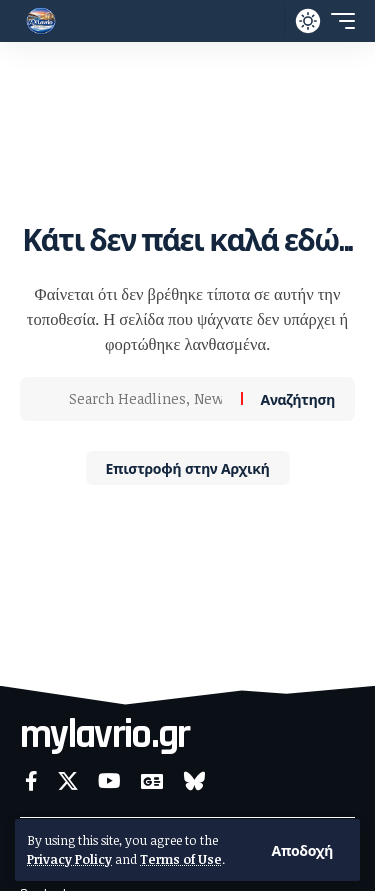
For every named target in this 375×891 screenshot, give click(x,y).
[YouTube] (109, 781)
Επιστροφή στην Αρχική (188, 467)
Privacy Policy (69, 859)
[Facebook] (31, 781)
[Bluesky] (194, 781)
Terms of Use (181, 859)
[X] (68, 781)
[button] (302, 850)
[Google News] (152, 781)
